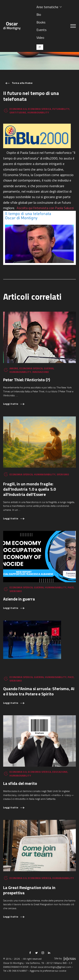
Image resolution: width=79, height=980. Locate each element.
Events (42, 30)
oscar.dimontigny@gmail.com (54, 967)
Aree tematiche (47, 7)
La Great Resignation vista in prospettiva (29, 890)
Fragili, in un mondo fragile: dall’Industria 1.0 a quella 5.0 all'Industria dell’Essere (29, 489)
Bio (39, 14)
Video (40, 38)
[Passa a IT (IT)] (40, 47)
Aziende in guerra (19, 599)
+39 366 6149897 (17, 971)
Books (41, 22)
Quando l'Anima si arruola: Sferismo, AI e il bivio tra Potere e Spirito (39, 691)
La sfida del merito (20, 783)
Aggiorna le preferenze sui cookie (48, 971)
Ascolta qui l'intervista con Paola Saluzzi (46, 208)
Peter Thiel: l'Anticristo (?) (27, 380)
